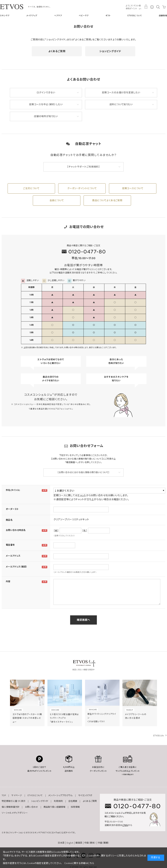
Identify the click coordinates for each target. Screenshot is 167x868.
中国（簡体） (90, 843)
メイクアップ (32, 15)
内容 (8, 582)
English (70, 843)
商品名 (9, 520)
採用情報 (75, 807)
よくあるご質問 (57, 51)
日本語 (61, 843)
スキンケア (5, 15)
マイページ (17, 795)
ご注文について (31, 188)
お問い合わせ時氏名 (16, 530)
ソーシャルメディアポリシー (15, 813)
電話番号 (10, 545)
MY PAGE (146, 7)
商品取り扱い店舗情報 (54, 807)
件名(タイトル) (13, 490)
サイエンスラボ (85, 795)
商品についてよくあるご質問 (107, 200)
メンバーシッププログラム (60, 795)
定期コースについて (133, 188)
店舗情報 (163, 15)
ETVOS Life (158, 736)
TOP (4, 795)
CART (164, 7)
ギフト (108, 15)
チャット (82, 495)
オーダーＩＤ (12, 509)
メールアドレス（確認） (17, 567)
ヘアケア (58, 15)
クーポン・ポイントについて (82, 188)
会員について (57, 200)
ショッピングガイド (110, 51)
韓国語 (79, 843)
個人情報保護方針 (11, 807)
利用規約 (58, 801)
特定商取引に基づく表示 (14, 801)
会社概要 (73, 801)
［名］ (85, 531)
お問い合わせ (32, 807)
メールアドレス (13, 556)
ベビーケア (84, 15)
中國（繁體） (104, 843)
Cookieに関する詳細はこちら (79, 863)
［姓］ (56, 531)
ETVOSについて (135, 15)
